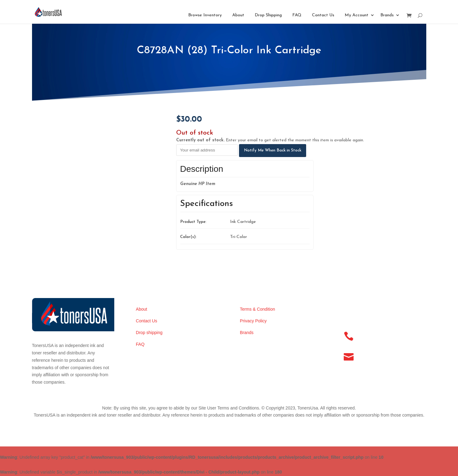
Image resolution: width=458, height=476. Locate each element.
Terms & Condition (257, 309)
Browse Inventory (205, 15)
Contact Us (323, 15)
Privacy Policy (253, 321)
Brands (387, 15)
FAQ (297, 15)
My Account (357, 15)
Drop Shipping (268, 15)
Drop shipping (149, 333)
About (238, 15)
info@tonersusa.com (379, 355)
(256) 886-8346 (373, 334)
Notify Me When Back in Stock (273, 150)
